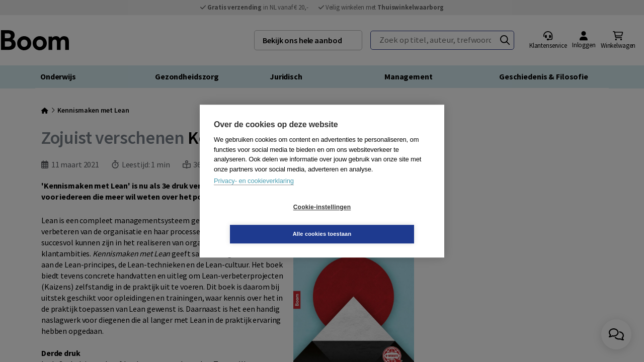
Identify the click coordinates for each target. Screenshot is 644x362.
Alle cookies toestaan (382, 220)
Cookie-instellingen (262, 221)
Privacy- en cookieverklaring (254, 194)
